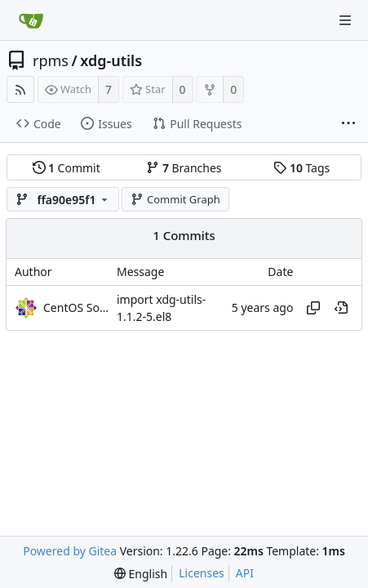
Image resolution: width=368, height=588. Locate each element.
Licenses (202, 573)
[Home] (31, 20)
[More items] (348, 124)
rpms (51, 60)
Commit (67, 168)
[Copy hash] (313, 308)
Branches (184, 168)
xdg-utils (111, 60)
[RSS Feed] (20, 89)
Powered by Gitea (70, 551)
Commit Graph (175, 199)
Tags (301, 168)
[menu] (141, 574)
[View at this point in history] (341, 308)
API (245, 573)
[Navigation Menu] (345, 20)
